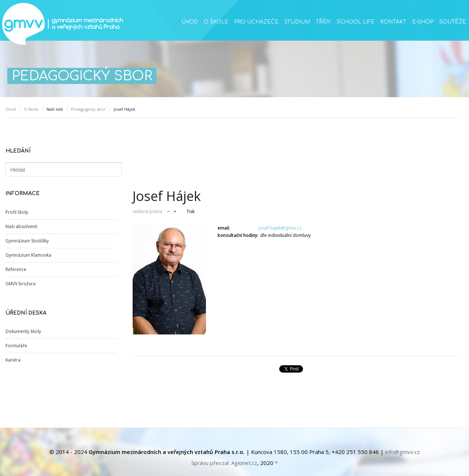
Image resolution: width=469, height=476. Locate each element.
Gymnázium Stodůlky (27, 241)
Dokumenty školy (23, 331)
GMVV (62, 24)
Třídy (323, 22)
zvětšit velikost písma (175, 211)
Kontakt (393, 22)
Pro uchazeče (256, 22)
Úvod (190, 22)
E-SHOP (423, 22)
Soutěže (453, 22)
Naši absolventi (21, 226)
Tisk (191, 211)
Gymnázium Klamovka (28, 255)
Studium (297, 22)
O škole (216, 22)
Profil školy (17, 212)
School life (356, 22)
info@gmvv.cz (402, 452)
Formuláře (16, 346)
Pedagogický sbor (88, 109)
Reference (16, 269)
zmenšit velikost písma (168, 211)
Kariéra (13, 360)
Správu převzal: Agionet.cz (224, 463)
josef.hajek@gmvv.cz (280, 228)
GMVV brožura (21, 284)
